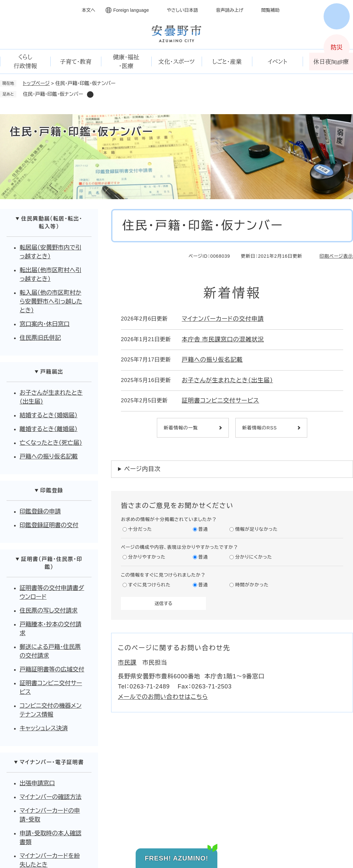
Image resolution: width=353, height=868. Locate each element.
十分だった (140, 529)
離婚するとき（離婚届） (49, 429)
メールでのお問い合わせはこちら (163, 697)
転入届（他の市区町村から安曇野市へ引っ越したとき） (51, 302)
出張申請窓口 (37, 783)
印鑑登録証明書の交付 (49, 525)
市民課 (127, 663)
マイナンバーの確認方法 (50, 797)
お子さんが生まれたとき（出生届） (227, 380)
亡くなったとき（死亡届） (51, 443)
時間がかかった (252, 585)
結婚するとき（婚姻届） (49, 415)
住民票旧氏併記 (40, 338)
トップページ (36, 83)
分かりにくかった (253, 557)
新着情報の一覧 (181, 428)
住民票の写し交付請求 (49, 611)
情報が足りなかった (256, 529)
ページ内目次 (142, 469)
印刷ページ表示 (336, 256)
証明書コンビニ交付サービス (220, 401)
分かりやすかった (147, 557)
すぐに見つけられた (149, 585)
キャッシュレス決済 (44, 728)
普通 (203, 529)
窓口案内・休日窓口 (45, 324)
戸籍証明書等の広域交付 (52, 669)
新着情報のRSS (260, 428)
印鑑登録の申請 (40, 512)
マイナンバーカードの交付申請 (223, 319)
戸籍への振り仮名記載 (212, 360)
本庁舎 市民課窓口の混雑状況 (223, 339)
